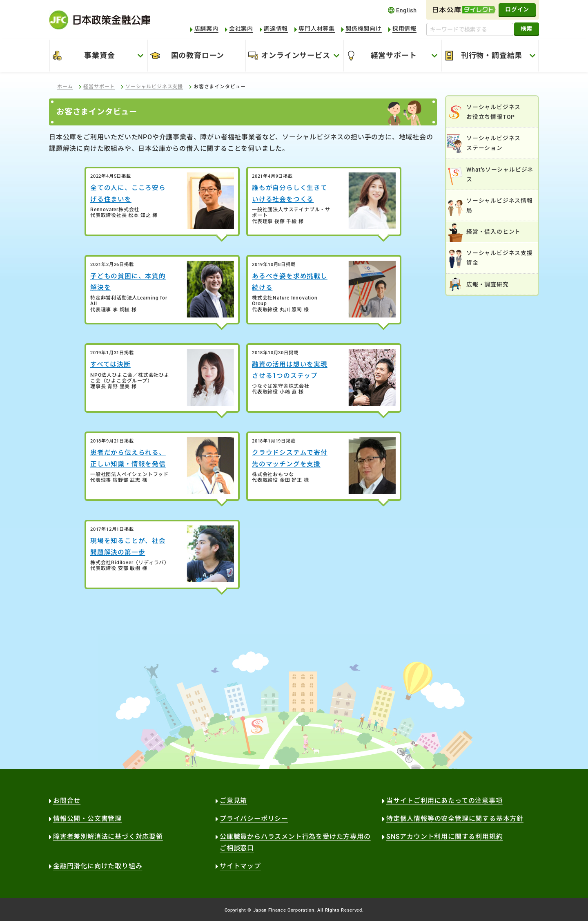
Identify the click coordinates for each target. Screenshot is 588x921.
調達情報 (276, 29)
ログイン (517, 9)
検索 (527, 29)
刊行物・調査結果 (492, 55)
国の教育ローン (198, 55)
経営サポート (394, 55)
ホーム (65, 87)
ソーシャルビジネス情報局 (500, 206)
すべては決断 (110, 364)
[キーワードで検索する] (470, 29)
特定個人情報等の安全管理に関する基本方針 (455, 819)
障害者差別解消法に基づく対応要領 (108, 837)
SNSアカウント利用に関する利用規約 (444, 837)
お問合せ (67, 801)
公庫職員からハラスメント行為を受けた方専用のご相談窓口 (295, 842)
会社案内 (241, 29)
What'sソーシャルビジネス (500, 174)
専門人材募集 (317, 29)
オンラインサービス (295, 55)
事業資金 (99, 55)
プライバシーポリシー (254, 819)
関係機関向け (364, 29)
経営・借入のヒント (493, 232)
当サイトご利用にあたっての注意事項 (444, 801)
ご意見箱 (233, 801)
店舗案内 (206, 29)
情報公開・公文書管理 (87, 819)
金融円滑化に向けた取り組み (98, 866)
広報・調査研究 (488, 284)
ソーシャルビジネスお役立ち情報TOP (493, 112)
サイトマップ (240, 866)
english (402, 10)
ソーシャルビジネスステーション (493, 143)
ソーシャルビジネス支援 (154, 87)
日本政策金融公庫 (100, 20)
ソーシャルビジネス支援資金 (500, 258)
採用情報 (404, 29)
